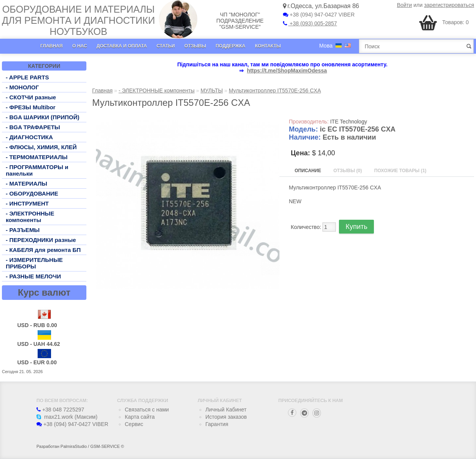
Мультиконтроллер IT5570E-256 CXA (275, 90)
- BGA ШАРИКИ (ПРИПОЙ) (43, 117)
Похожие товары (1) (400, 171)
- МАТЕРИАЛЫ (26, 183)
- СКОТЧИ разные (31, 97)
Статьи (166, 46)
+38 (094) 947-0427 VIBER (319, 15)
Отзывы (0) (347, 171)
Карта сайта (140, 417)
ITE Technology (349, 122)
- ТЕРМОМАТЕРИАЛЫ (37, 157)
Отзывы (195, 46)
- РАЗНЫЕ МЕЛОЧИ (33, 276)
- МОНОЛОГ (22, 87)
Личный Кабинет (226, 410)
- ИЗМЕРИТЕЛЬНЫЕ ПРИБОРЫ (34, 263)
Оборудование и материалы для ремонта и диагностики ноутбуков (79, 20)
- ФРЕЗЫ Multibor (31, 107)
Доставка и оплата (122, 46)
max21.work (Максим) (67, 417)
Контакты (268, 46)
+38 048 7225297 (60, 410)
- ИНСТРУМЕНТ (27, 203)
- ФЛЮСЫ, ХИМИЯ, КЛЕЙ (41, 147)
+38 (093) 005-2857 (310, 23)
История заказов (226, 417)
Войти (404, 5)
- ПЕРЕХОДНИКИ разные (41, 240)
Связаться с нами (147, 410)
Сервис (134, 424)
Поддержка (231, 46)
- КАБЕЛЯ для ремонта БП (43, 250)
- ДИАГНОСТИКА (29, 137)
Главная (51, 46)
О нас (79, 46)
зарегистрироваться (449, 5)
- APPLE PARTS (27, 77)
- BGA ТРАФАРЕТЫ (33, 127)
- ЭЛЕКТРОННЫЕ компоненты (30, 217)
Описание (308, 171)
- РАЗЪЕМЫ (23, 230)
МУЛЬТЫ (212, 90)
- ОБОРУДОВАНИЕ (32, 193)
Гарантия (217, 424)
